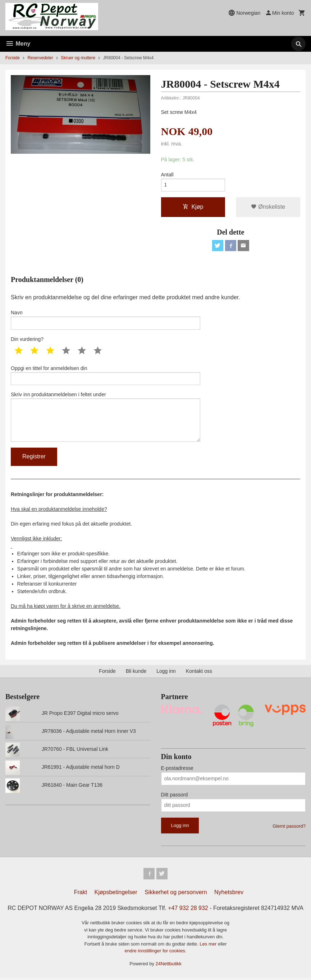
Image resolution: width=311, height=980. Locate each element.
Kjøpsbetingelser (116, 894)
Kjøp (193, 207)
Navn (106, 320)
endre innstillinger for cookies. (156, 953)
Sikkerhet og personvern (176, 894)
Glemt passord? (289, 828)
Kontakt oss (199, 673)
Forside (13, 58)
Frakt (81, 894)
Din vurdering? (27, 340)
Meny (18, 44)
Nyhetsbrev (229, 894)
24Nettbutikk (169, 966)
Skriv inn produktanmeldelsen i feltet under (106, 418)
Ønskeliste (268, 207)
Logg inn (166, 673)
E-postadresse (177, 770)
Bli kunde (136, 673)
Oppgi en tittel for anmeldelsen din (106, 376)
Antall (167, 175)
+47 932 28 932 (188, 910)
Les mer (209, 946)
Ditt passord (175, 796)
